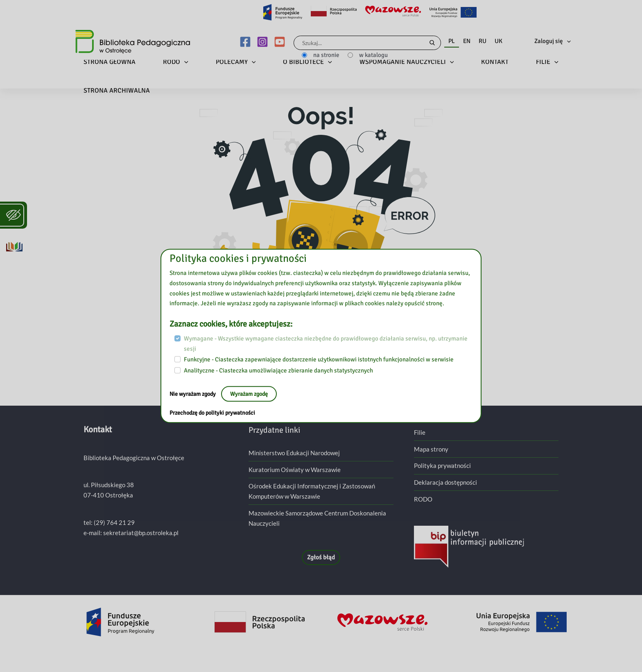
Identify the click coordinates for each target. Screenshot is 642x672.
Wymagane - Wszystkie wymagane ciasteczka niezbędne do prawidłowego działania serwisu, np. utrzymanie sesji (326, 344)
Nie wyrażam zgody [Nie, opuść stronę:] (196, 394)
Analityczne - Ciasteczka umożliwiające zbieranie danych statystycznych (278, 370)
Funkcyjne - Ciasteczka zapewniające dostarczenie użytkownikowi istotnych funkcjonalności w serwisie (319, 360)
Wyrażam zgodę (255, 394)
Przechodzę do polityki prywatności (215, 413)
